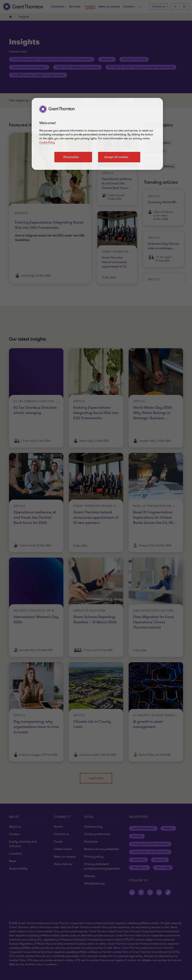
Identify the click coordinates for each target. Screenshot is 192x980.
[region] (97, 134)
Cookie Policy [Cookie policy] (47, 142)
